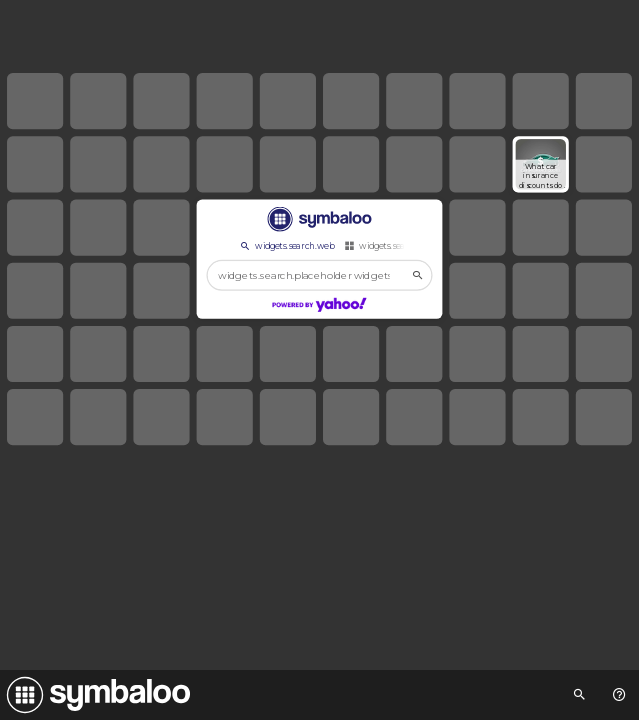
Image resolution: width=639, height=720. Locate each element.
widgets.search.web (286, 246)
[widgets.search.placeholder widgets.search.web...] (319, 275)
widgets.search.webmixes (402, 246)
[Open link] (541, 164)
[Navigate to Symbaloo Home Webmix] (95, 695)
